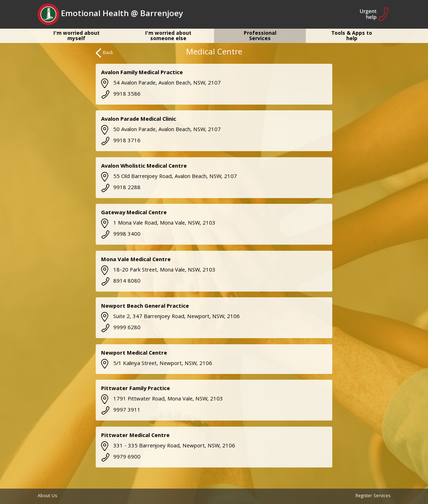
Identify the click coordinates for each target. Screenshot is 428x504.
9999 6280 (121, 328)
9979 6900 (121, 457)
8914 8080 (121, 282)
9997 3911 (121, 411)
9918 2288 (121, 188)
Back (104, 53)
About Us (47, 496)
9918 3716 (121, 141)
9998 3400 (121, 235)
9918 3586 (121, 95)
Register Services (373, 496)
